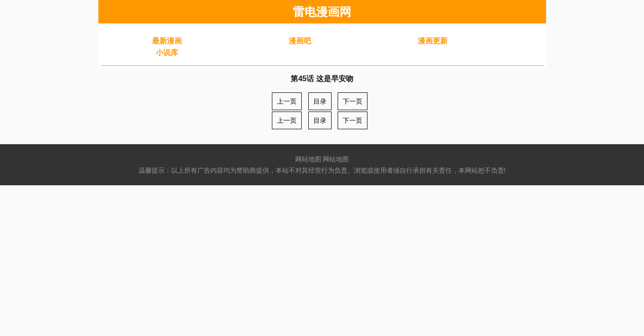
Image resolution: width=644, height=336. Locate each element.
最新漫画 (167, 41)
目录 (320, 101)
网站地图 (308, 159)
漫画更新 (433, 41)
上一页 (287, 101)
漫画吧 (300, 41)
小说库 (167, 52)
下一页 (353, 101)
